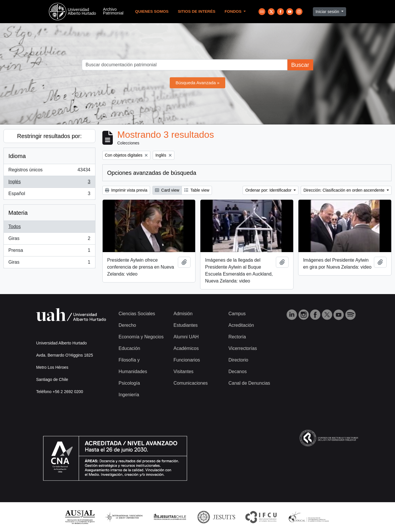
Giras (49, 240)
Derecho (127, 325)
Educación (129, 348)
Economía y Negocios (141, 337)
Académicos (186, 348)
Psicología (129, 383)
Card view (167, 190)
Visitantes (183, 372)
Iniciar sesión (328, 12)
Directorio (238, 360)
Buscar (300, 65)
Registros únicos (49, 171)
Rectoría (237, 337)
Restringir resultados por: (49, 136)
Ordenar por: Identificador (269, 190)
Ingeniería (129, 395)
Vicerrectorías (243, 348)
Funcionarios (187, 360)
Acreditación (241, 325)
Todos (15, 226)
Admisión (183, 314)
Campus (237, 314)
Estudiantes (186, 325)
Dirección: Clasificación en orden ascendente (344, 190)
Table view (197, 190)
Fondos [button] (234, 11)
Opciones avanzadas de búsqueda (152, 173)
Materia (18, 213)
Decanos (238, 372)
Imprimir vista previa (126, 190)
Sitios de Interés (197, 11)
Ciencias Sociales (137, 314)
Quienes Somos (152, 11)
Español (49, 195)
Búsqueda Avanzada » (197, 83)
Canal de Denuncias (249, 383)
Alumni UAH (186, 337)
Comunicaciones (191, 383)
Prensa (49, 252)
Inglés (49, 183)
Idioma (17, 156)
